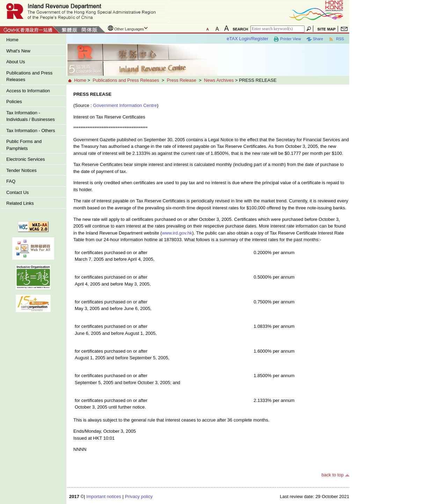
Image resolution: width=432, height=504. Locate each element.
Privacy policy (138, 496)
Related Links (20, 203)
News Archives (219, 80)
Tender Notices (21, 170)
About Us (16, 62)
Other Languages (129, 29)
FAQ (11, 181)
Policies (14, 102)
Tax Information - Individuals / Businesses (31, 116)
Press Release (181, 80)
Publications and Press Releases (29, 76)
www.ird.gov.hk (177, 233)
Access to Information (28, 91)
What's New (18, 51)
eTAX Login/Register (247, 39)
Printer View (287, 39)
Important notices (104, 496)
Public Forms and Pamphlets (24, 145)
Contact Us (17, 192)
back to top (332, 475)
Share (315, 39)
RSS (336, 39)
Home (12, 40)
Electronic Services (26, 159)
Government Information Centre (125, 105)
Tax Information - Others (31, 131)
